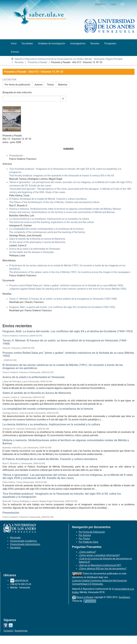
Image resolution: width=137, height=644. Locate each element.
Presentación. (16, 156)
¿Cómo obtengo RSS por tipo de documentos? (103, 569)
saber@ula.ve (21, 580)
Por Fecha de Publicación (92, 532)
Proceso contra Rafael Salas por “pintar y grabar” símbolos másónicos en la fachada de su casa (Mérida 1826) (68, 354)
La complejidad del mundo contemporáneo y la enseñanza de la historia (48, 409)
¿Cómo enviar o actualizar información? (99, 555)
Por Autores (85, 535)
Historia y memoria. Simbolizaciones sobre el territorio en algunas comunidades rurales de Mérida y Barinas (66, 442)
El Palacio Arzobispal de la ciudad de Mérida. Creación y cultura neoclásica (50, 459)
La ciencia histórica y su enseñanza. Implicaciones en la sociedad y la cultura (51, 424)
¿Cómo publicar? (87, 552)
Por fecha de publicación (18, 85)
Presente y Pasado (38, 62)
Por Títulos (84, 539)
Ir (63, 99)
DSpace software (84, 597)
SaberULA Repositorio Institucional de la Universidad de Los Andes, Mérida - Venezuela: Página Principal (68, 59)
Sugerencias (21, 631)
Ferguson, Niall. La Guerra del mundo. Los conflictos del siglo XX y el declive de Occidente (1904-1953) (68, 331)
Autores (39, 85)
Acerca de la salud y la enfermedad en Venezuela (33, 377)
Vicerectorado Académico (23, 541)
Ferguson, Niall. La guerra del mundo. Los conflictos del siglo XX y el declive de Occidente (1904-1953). (62, 307)
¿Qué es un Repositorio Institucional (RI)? (100, 565)
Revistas (19, 62)
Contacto (8, 631)
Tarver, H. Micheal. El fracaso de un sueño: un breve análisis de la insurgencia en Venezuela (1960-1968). (63, 299)
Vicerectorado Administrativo (25, 544)
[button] (100, 4)
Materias (63, 85)
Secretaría (15, 548)
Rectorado (15, 538)
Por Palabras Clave (89, 542)
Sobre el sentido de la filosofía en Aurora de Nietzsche (37, 393)
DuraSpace (124, 597)
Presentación (11, 513)
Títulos (50, 85)
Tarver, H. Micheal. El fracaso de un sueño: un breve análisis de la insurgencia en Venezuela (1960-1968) (65, 342)
